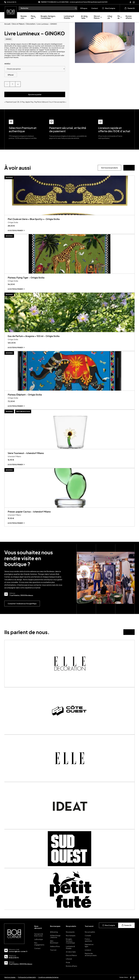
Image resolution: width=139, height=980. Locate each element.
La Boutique (39, 939)
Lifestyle (110, 17)
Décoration (31, 24)
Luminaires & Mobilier (69, 17)
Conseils (88, 935)
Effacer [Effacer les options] (11, 75)
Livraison (88, 950)
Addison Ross (55, 946)
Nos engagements (39, 944)
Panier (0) (130, 8)
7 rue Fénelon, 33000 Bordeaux (20, 964)
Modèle (7, 64)
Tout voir (53, 950)
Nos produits (71, 926)
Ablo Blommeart (54, 942)
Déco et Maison (97, 17)
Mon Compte (109, 8)
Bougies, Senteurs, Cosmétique (48, 17)
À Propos (84, 8)
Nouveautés (24, 17)
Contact (95, 8)
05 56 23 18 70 (12, 2)
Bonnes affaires (129, 17)
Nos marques (55, 926)
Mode (119, 17)
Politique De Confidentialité (27, 977)
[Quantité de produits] (12, 84)
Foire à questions (88, 940)
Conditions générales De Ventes (48, 977)
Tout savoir (89, 926)
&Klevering (54, 932)
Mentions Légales (10, 977)
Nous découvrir (38, 927)
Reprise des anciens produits (91, 954)
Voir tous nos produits (109, 168)
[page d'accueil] (11, 12)
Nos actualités (90, 932)
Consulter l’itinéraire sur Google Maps (22, 604)
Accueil (7, 24)
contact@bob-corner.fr (18, 951)
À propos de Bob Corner (39, 935)
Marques (33, 17)
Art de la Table (84, 17)
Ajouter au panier (35, 94)
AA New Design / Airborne (55, 936)
